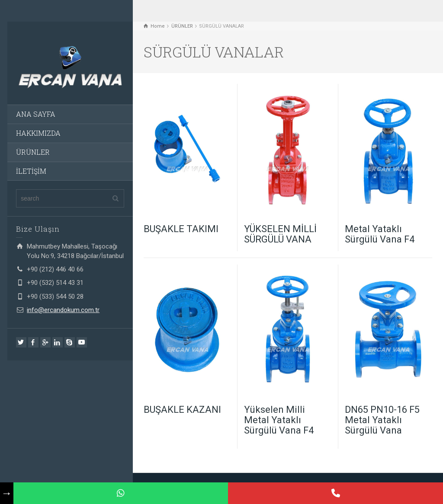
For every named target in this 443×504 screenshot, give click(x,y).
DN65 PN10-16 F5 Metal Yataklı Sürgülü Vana (382, 420)
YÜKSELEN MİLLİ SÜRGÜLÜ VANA (280, 234)
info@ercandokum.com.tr (63, 310)
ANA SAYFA (36, 114)
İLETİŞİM (31, 171)
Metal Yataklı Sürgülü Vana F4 (380, 234)
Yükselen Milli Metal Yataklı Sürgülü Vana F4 (279, 420)
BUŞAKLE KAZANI (182, 410)
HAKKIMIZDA (38, 133)
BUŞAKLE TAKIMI (181, 229)
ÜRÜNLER (33, 152)
